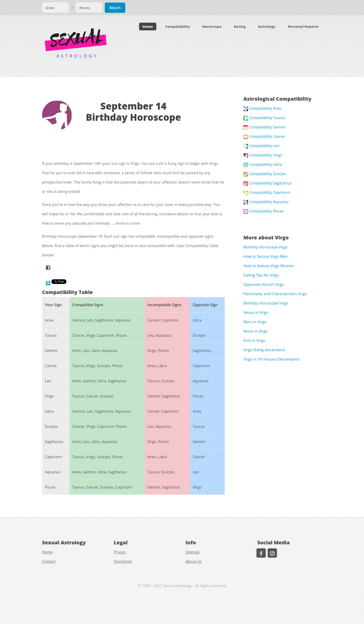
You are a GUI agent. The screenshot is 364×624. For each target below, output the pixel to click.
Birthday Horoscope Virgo (266, 303)
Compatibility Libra (262, 164)
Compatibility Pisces (263, 211)
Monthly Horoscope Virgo (265, 247)
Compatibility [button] (178, 27)
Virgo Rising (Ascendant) (264, 350)
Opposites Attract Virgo (264, 284)
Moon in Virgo (255, 331)
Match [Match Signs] (115, 8)
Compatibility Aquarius (266, 202)
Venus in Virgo (256, 312)
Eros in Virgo (254, 340)
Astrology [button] (267, 27)
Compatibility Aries (262, 108)
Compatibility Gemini (264, 127)
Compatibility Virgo (263, 155)
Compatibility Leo (261, 146)
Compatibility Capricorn (267, 192)
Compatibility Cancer (264, 136)
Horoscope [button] (212, 27)
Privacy (120, 552)
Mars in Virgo (255, 322)
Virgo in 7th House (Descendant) (271, 359)
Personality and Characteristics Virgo (275, 294)
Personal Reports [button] (303, 27)
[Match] (55, 7)
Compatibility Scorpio (265, 174)
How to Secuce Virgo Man (265, 256)
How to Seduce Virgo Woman (269, 266)
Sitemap (193, 552)
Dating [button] (240, 27)
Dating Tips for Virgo (261, 275)
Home (148, 27)
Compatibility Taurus (264, 118)
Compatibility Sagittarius (267, 183)
